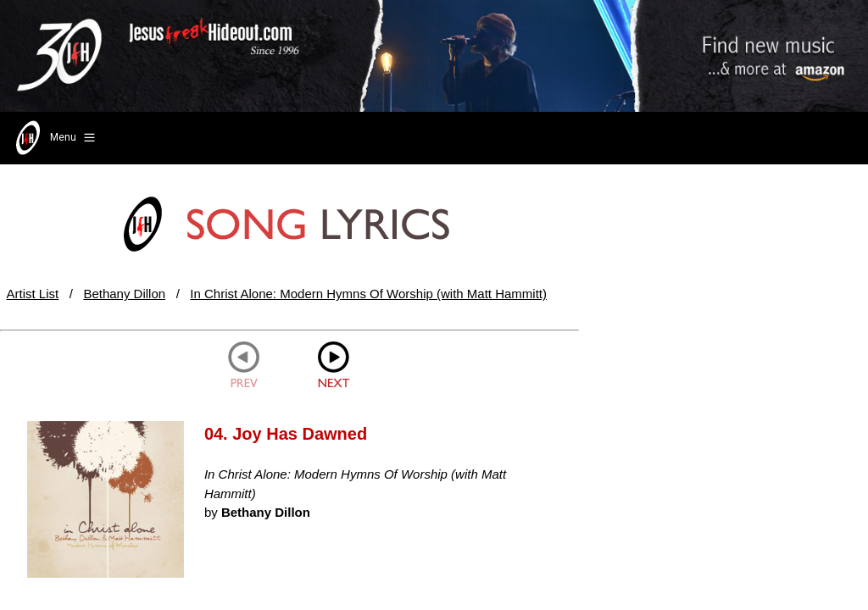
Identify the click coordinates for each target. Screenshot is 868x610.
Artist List (33, 294)
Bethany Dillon (124, 294)
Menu (54, 138)
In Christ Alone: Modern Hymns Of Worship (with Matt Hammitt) (368, 294)
